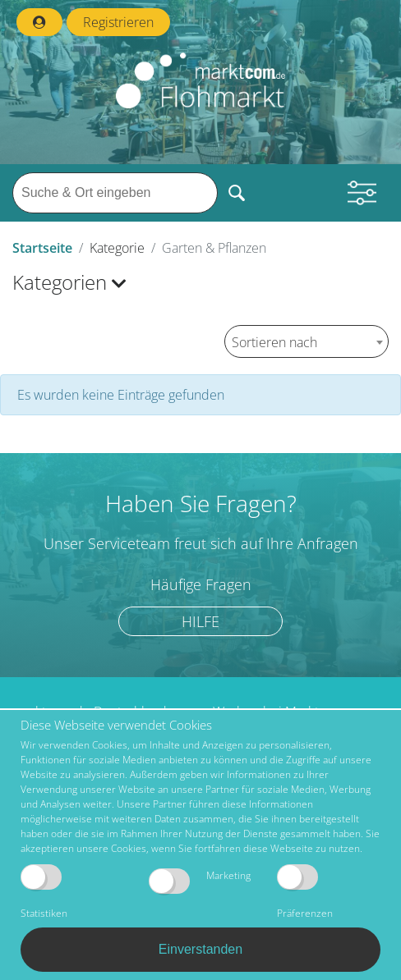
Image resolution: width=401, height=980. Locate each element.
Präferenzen (305, 892)
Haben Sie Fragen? (201, 503)
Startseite (42, 248)
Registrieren (118, 22)
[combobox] (307, 341)
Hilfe (200, 621)
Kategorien (69, 282)
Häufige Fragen (201, 585)
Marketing (200, 881)
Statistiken (44, 892)
